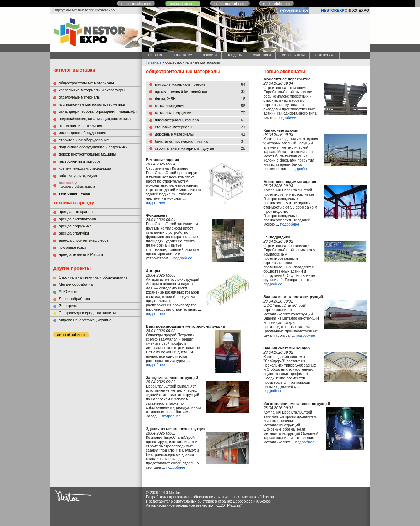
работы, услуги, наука (78, 175)
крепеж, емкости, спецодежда (85, 168)
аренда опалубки (74, 233)
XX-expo (263, 501)
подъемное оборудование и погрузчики (93, 147)
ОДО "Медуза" (229, 505)
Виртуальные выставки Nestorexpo (84, 10)
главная (155, 55)
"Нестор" (267, 497)
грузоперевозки (72, 247)
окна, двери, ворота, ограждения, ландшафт (98, 111)
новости (210, 55)
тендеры (235, 55)
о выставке (182, 55)
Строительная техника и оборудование (93, 277)
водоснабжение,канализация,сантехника (95, 119)
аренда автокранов (76, 212)
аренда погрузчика (75, 226)
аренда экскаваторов (77, 219)
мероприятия (293, 55)
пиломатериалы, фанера (177, 120)
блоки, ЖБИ (165, 99)
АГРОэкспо (69, 291)
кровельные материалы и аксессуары (92, 90)
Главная (154, 62)
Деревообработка (74, 299)
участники (262, 55)
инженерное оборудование (82, 133)
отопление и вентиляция (80, 126)
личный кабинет (71, 335)
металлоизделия (169, 106)
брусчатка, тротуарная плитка (181, 141)
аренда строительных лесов (84, 240)
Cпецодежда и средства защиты (87, 313)
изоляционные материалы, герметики (92, 104)
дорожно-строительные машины (87, 154)
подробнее (155, 202)
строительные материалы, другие (185, 148)
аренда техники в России (81, 254)
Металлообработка (76, 284)
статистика (325, 55)
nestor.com (136, 4)
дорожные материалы (174, 134)
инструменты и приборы (80, 161)
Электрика (68, 306)
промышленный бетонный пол (182, 91)
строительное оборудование (84, 140)
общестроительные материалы (86, 83)
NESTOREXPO (334, 10)
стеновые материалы (174, 127)
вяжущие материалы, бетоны (181, 84)
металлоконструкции (173, 113)
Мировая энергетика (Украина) (86, 320)
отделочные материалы (80, 97)
